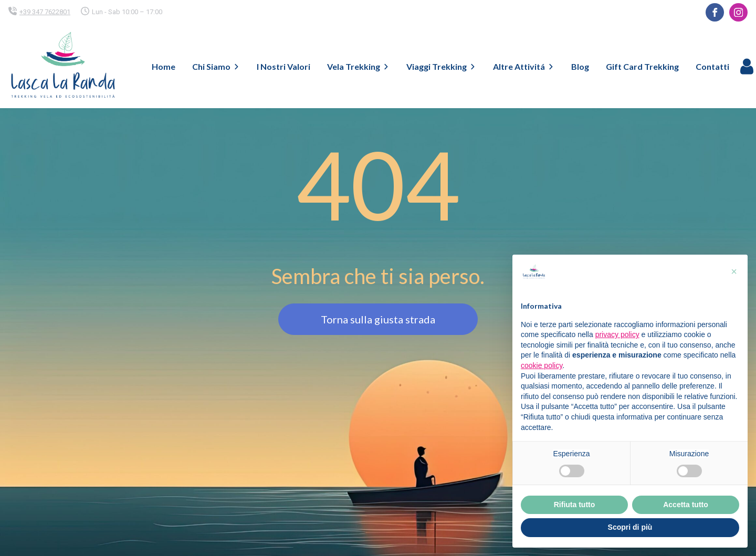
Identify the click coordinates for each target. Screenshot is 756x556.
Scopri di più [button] (630, 527)
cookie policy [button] (542, 365)
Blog (580, 66)
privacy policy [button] (617, 334)
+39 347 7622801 (45, 12)
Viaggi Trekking (441, 66)
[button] (734, 271)
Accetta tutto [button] (686, 505)
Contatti (712, 66)
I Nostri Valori (283, 66)
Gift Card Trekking (642, 66)
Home (164, 66)
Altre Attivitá (524, 66)
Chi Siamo (216, 66)
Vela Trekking (358, 66)
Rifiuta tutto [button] (575, 505)
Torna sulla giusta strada (378, 319)
